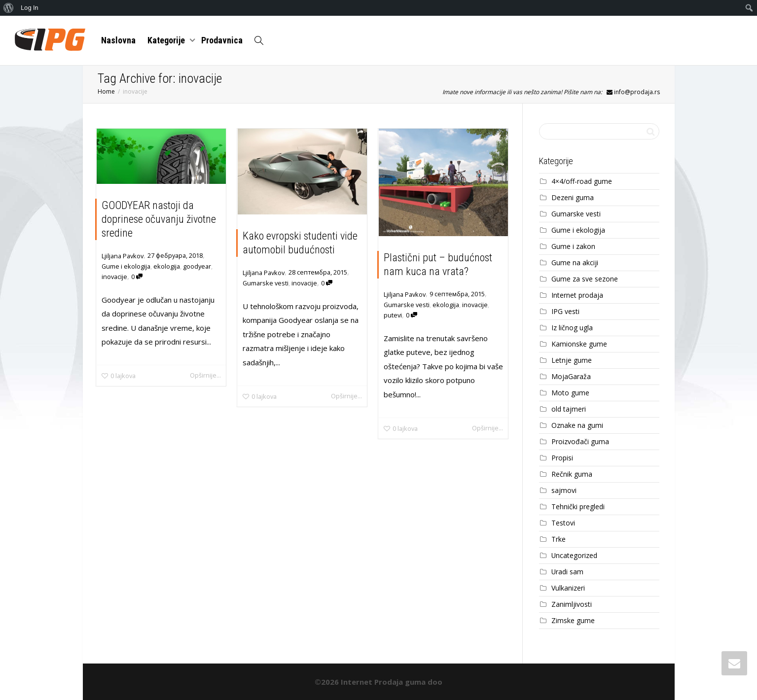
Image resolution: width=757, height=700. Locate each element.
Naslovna (118, 40)
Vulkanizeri (568, 588)
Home (106, 91)
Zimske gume (573, 620)
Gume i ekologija (126, 266)
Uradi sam (567, 572)
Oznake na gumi (577, 425)
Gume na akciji (575, 262)
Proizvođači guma (580, 441)
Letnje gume (572, 360)
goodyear (197, 266)
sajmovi (564, 490)
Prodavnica (222, 40)
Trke (559, 539)
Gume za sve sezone (585, 279)
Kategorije (167, 40)
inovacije (114, 277)
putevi (393, 315)
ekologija (167, 266)
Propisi (562, 458)
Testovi (563, 523)
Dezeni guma (573, 197)
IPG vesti (565, 311)
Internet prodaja (577, 295)
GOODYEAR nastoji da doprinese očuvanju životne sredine (159, 219)
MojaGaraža (571, 376)
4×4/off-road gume (582, 181)
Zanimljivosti (572, 604)
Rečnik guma (572, 474)
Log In (30, 8)
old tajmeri (569, 409)
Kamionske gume (579, 344)
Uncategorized (574, 555)
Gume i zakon (573, 246)
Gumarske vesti (266, 283)
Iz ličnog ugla (572, 328)
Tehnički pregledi (578, 507)
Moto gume (570, 393)
